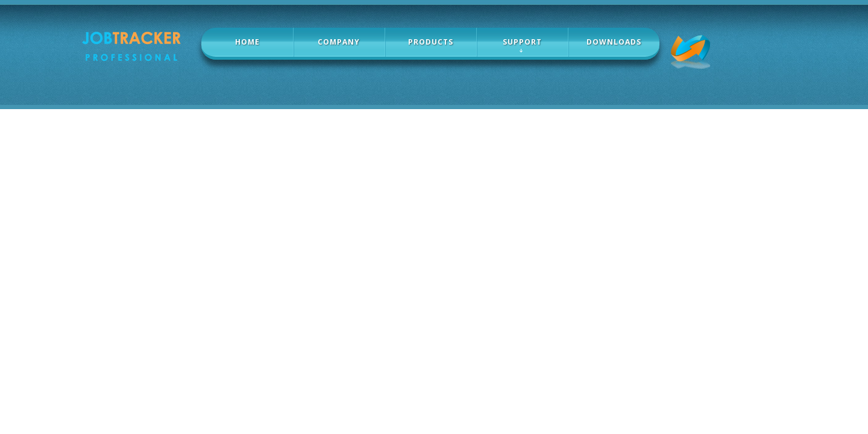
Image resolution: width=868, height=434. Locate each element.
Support (522, 42)
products (431, 42)
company (339, 42)
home (247, 42)
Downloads (614, 42)
